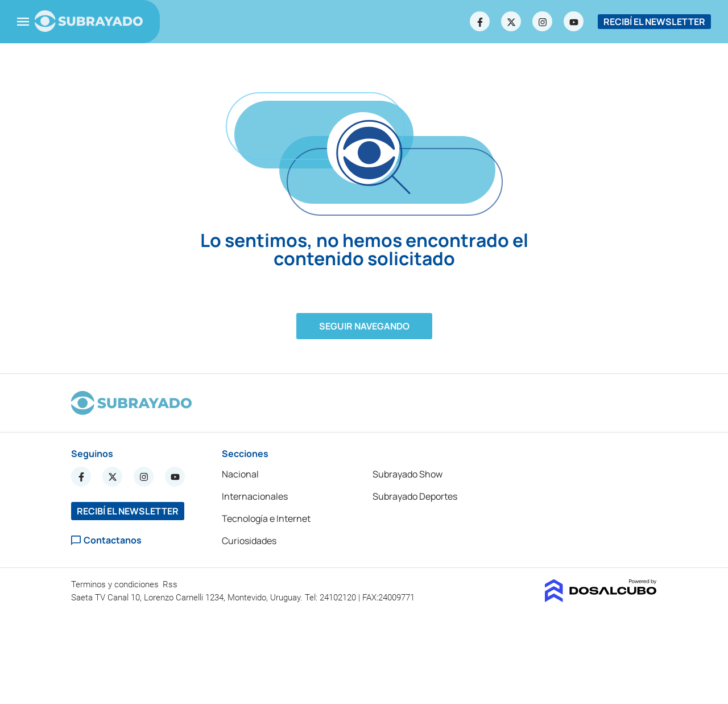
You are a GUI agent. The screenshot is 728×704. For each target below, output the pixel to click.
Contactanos (106, 540)
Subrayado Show (408, 474)
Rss (171, 584)
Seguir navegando (364, 326)
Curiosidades (249, 541)
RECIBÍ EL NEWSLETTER (654, 22)
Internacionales (255, 496)
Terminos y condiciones (116, 584)
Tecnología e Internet (266, 518)
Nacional (240, 474)
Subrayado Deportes (415, 496)
